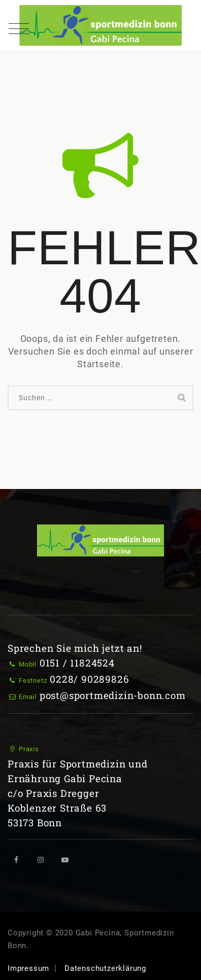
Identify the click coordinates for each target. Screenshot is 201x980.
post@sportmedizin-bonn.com (113, 695)
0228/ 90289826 (89, 679)
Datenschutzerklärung (105, 968)
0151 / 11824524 (77, 663)
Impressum (28, 968)
